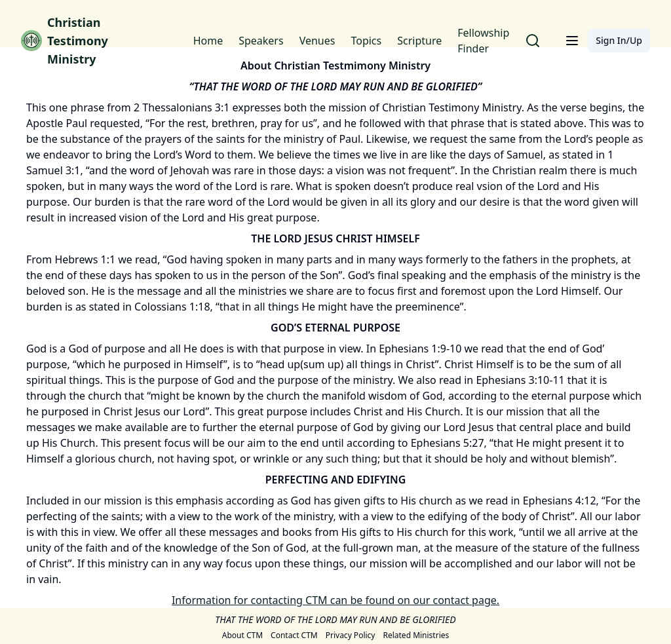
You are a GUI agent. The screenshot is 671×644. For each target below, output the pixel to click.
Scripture (419, 41)
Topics (366, 41)
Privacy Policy (351, 635)
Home (208, 41)
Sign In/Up (619, 40)
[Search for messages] (533, 41)
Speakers (261, 41)
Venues (317, 41)
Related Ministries (416, 635)
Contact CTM (294, 635)
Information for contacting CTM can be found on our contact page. (335, 600)
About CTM (242, 635)
